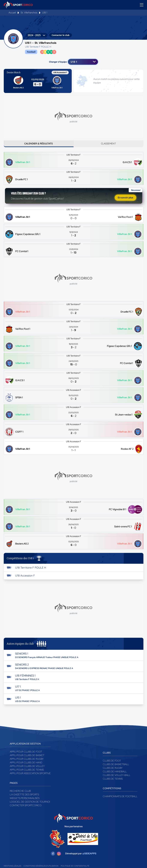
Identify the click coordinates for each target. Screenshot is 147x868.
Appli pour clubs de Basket (27, 759)
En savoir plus (125, 201)
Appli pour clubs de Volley (27, 770)
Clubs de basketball (116, 769)
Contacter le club (60, 35)
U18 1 (45, 13)
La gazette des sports (24, 799)
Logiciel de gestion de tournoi (30, 806)
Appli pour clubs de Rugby (27, 763)
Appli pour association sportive (30, 778)
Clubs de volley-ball (116, 779)
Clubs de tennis (113, 783)
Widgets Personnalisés (25, 802)
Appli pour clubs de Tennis (27, 774)
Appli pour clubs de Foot (26, 756)
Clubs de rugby (113, 772)
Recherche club (20, 795)
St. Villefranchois (29, 13)
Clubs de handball (115, 776)
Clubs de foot (112, 765)
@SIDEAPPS (89, 858)
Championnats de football (120, 801)
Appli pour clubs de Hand (26, 767)
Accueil (12, 13)
